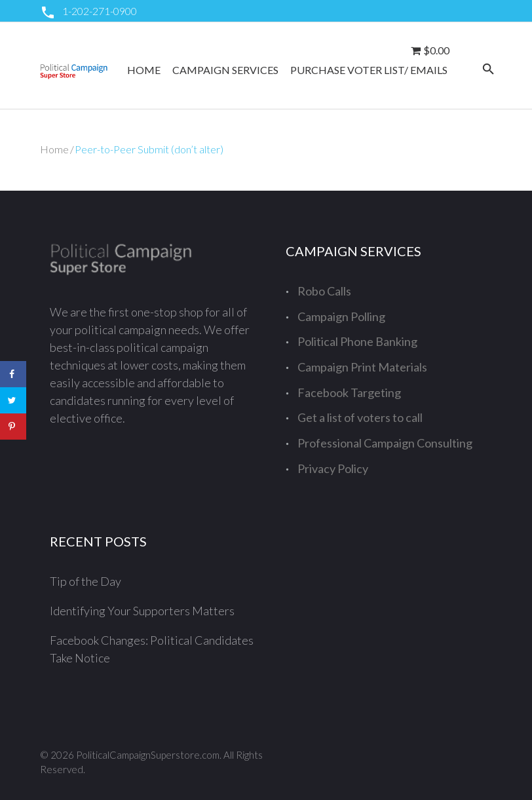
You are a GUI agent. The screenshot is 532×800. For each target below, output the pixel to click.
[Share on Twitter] (13, 400)
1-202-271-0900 (100, 11)
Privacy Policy (333, 468)
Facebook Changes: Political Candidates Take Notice (152, 649)
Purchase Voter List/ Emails (369, 70)
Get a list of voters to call (360, 417)
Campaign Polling (341, 316)
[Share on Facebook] (13, 374)
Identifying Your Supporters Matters (142, 611)
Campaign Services (225, 70)
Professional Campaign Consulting (385, 443)
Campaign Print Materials (362, 367)
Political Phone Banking (357, 341)
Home (144, 70)
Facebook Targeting (349, 392)
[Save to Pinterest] (13, 427)
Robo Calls (324, 291)
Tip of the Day (85, 581)
